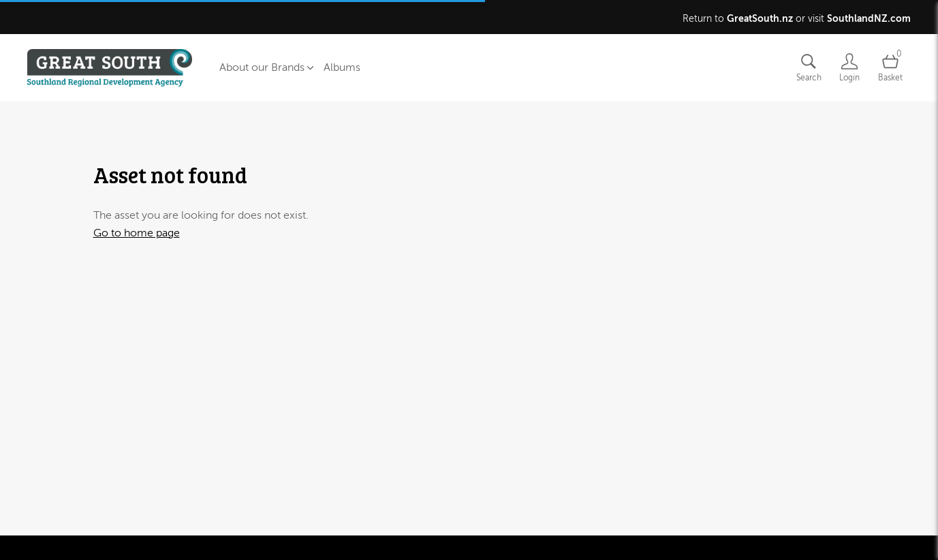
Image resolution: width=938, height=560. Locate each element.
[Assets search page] (809, 68)
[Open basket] (890, 68)
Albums (342, 67)
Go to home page (137, 233)
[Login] (849, 68)
